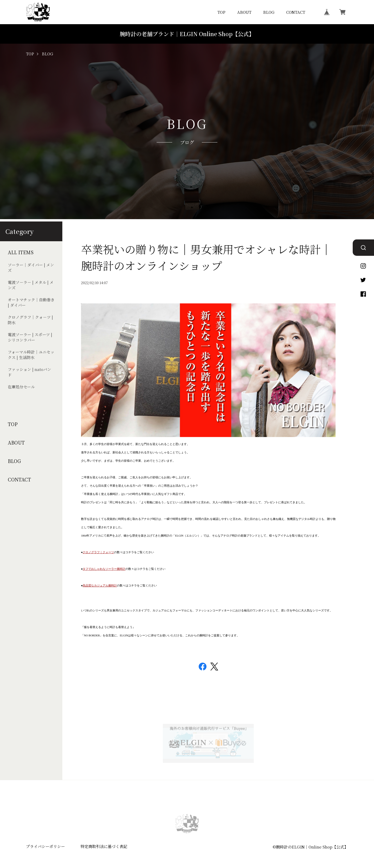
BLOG (269, 12)
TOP (221, 12)
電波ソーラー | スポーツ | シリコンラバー (30, 337)
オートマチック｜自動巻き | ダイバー (31, 302)
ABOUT (244, 12)
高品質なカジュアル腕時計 (100, 586)
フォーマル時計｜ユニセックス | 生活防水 (31, 355)
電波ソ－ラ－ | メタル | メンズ (31, 285)
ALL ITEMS (21, 252)
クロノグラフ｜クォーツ (98, 552)
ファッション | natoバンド (29, 372)
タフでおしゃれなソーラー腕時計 (104, 569)
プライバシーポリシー (45, 846)
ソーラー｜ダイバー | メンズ (31, 267)
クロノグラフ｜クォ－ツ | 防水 (30, 320)
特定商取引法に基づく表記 (104, 846)
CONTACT (296, 12)
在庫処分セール (21, 387)
